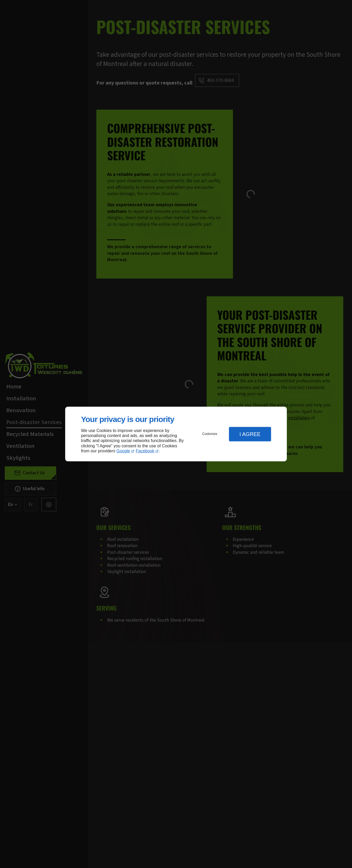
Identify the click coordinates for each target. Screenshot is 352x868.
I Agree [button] (250, 434)
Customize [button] (210, 434)
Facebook (145, 451)
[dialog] (176, 434)
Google (123, 451)
